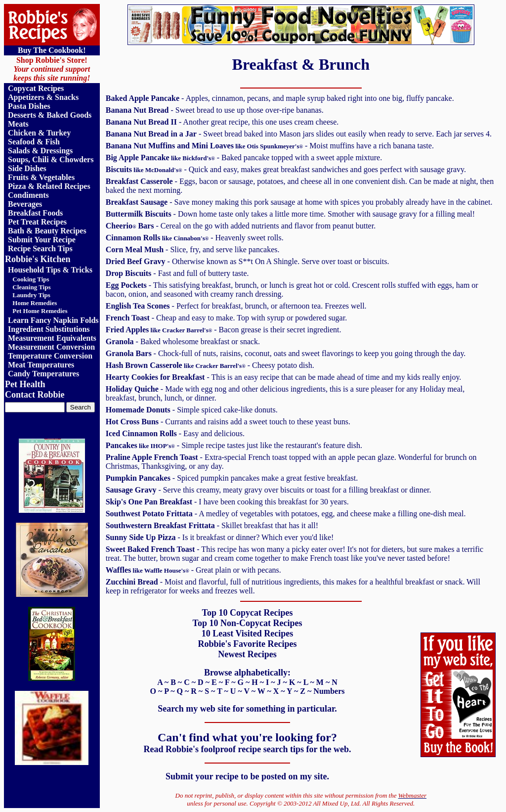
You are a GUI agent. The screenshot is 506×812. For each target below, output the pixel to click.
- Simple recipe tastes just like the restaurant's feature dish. (234, 445)
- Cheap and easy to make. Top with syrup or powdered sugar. (226, 318)
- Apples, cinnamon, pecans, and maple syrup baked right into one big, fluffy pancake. (280, 98)
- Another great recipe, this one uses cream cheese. (222, 122)
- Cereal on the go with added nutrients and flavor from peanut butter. (241, 226)
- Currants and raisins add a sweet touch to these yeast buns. (228, 422)
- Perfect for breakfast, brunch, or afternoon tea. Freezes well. (236, 306)
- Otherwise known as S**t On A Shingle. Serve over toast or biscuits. (248, 261)
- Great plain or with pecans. (193, 570)
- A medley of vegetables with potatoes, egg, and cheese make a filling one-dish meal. (286, 514)
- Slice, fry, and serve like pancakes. (193, 249)
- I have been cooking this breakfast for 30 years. (227, 502)
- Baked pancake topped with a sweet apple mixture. (244, 158)
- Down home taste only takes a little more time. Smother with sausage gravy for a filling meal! (290, 214)
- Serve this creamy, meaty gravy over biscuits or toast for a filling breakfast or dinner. (269, 490)
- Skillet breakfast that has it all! (212, 525)
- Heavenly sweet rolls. (195, 238)
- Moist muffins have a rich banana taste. (270, 146)
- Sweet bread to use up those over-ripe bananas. (215, 110)
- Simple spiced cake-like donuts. (192, 410)
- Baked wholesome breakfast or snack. (183, 341)
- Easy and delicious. (175, 433)
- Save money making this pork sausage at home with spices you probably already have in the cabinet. (299, 202)
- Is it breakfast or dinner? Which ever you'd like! (220, 537)
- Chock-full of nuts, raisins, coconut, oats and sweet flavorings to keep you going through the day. (286, 353)
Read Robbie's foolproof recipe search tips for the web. (247, 749)
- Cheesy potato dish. (210, 365)
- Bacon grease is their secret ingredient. (224, 330)
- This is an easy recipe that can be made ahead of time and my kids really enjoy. (284, 377)
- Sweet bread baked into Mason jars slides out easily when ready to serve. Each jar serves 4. (299, 134)
